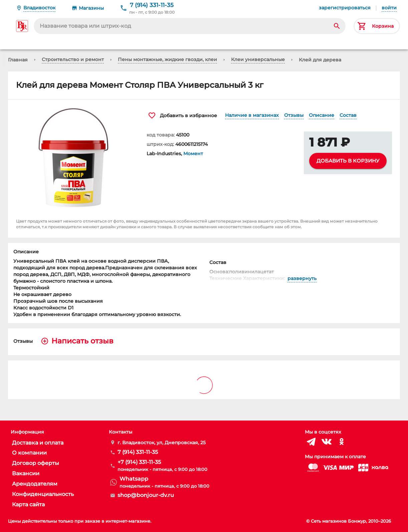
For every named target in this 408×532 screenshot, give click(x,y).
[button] (73, 158)
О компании (29, 453)
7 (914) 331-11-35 (152, 5)
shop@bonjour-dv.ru (146, 495)
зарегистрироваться (345, 8)
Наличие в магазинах (252, 115)
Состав (348, 115)
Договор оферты (36, 463)
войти (389, 8)
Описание (322, 115)
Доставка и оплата (38, 443)
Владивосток (39, 8)
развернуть (302, 279)
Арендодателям (35, 484)
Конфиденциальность (43, 494)
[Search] (337, 26)
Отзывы (294, 115)
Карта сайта (28, 504)
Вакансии (26, 473)
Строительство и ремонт (73, 59)
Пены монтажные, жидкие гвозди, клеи (167, 59)
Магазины (91, 8)
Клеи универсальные (258, 59)
